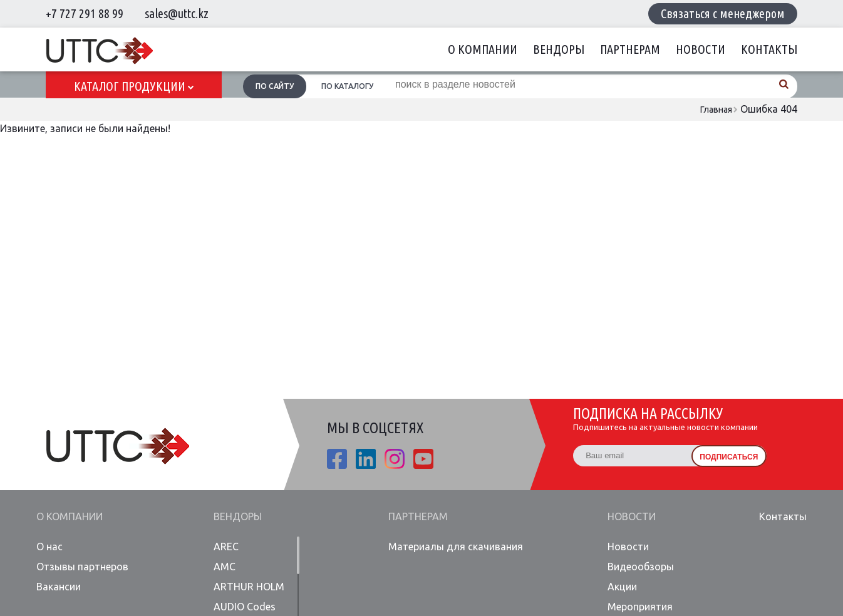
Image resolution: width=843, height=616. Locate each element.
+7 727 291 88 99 (85, 13)
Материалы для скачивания (456, 547)
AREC (226, 547)
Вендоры (559, 49)
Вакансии (59, 587)
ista (395, 459)
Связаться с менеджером (723, 13)
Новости (701, 49)
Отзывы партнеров (82, 567)
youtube (423, 459)
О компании (483, 49)
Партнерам (630, 49)
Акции (622, 587)
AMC (225, 567)
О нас (49, 547)
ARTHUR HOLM (249, 587)
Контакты (769, 49)
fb (337, 459)
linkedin (366, 459)
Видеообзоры (641, 567)
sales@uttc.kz (177, 13)
